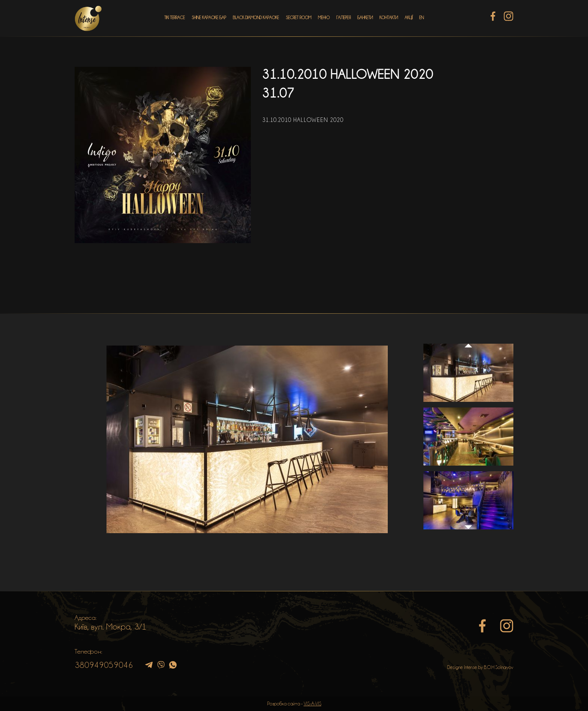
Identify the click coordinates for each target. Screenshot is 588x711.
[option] (247, 439)
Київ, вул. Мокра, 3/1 (111, 627)
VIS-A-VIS (313, 703)
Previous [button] (468, 338)
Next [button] (468, 531)
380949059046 (104, 665)
